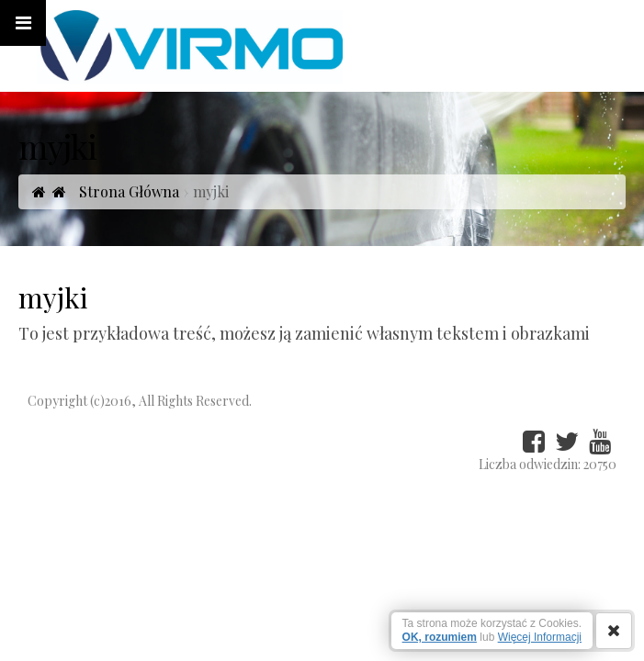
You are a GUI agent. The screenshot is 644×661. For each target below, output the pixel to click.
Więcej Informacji (540, 637)
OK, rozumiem (440, 637)
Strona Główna (116, 191)
